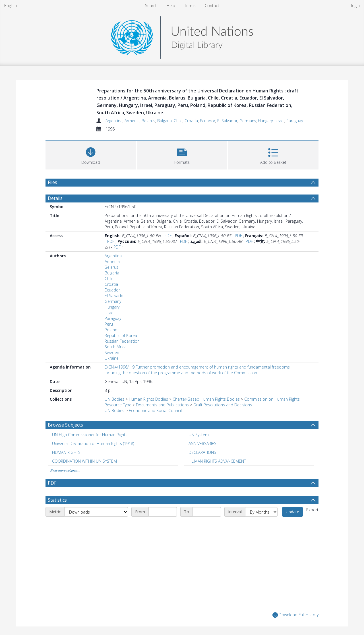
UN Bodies (114, 399)
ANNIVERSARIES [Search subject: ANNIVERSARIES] (202, 443)
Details (55, 198)
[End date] (207, 512)
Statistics (57, 500)
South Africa (116, 347)
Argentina (114, 121)
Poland (111, 330)
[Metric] (96, 512)
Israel (280, 121)
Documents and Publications (162, 405)
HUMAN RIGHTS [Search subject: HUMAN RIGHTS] (66, 452)
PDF (168, 236)
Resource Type (118, 405)
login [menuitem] (355, 6)
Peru (109, 324)
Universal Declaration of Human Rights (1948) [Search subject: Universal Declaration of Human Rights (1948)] (93, 443)
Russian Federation (122, 341)
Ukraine (112, 358)
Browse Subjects (65, 425)
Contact (212, 6)
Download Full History (295, 615)
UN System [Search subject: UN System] (199, 435)
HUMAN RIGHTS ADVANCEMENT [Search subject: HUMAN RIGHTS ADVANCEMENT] (217, 461)
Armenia (132, 121)
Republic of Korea (121, 335)
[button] (182, 155)
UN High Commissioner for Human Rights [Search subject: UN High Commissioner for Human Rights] (90, 435)
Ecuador (208, 121)
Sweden (112, 352)
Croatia (191, 121)
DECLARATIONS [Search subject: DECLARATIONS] (202, 452)
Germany (248, 121)
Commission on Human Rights (272, 399)
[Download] (91, 155)
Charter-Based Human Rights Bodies (206, 399)
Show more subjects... (65, 470)
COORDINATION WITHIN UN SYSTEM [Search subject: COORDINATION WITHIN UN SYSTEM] (84, 461)
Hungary (265, 121)
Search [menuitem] (151, 6)
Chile (178, 121)
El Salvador (227, 121)
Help (171, 6)
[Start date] (163, 512)
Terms (190, 6)
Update (292, 512)
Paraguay (295, 121)
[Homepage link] (182, 36)
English (11, 6)
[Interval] (261, 512)
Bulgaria (165, 121)
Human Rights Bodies (148, 399)
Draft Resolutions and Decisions (223, 405)
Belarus (148, 121)
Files (52, 182)
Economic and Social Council (155, 410)
